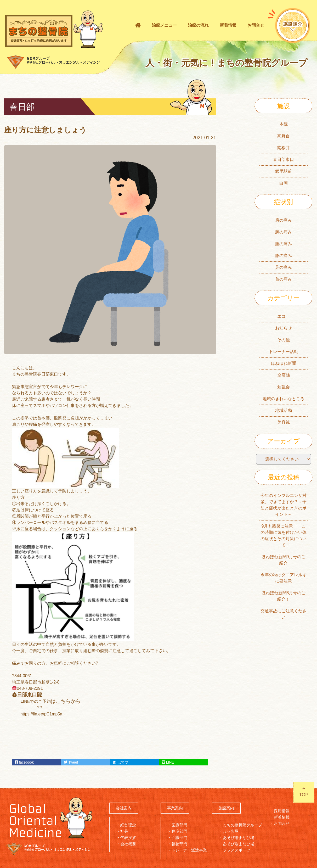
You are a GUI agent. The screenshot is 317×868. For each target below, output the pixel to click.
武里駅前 (284, 171)
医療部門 (179, 825)
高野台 (284, 136)
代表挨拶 (128, 838)
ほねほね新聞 (284, 363)
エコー (284, 316)
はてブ (121, 762)
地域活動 (284, 410)
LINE (168, 762)
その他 (284, 340)
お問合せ (256, 25)
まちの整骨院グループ (242, 825)
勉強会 (284, 387)
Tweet (71, 762)
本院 (284, 124)
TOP (303, 793)
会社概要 (128, 844)
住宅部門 (179, 831)
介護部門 (179, 838)
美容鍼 (284, 422)
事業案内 (175, 808)
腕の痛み (284, 232)
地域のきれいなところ (284, 399)
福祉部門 (179, 844)
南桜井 (284, 148)
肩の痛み (284, 220)
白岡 (284, 183)
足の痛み (284, 267)
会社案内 (124, 808)
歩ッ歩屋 (231, 831)
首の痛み (284, 279)
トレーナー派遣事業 (189, 850)
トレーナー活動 (284, 352)
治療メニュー (164, 25)
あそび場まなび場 (239, 838)
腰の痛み (284, 244)
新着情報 (228, 25)
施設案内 (226, 808)
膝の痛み (284, 256)
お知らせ (284, 328)
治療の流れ (198, 25)
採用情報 (282, 811)
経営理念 (128, 825)
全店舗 (284, 375)
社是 (124, 831)
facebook (24, 762)
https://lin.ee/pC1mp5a (41, 714)
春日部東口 (284, 159)
